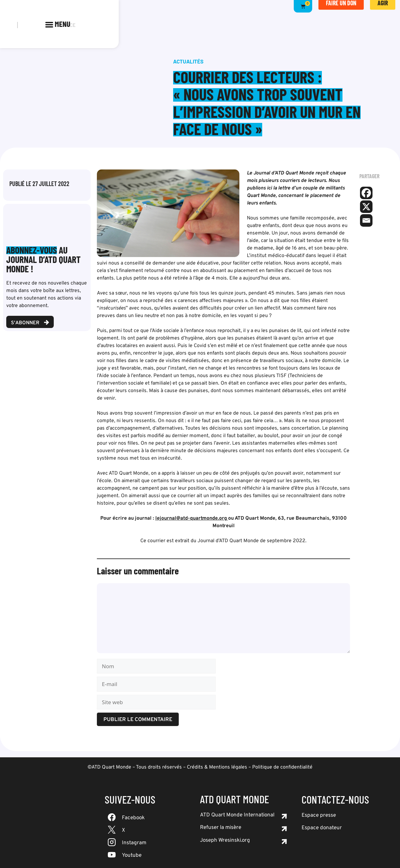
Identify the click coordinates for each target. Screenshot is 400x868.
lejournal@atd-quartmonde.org (192, 518)
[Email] (366, 220)
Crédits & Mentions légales (217, 767)
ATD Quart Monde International (237, 815)
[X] (366, 207)
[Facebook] (366, 193)
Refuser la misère (221, 828)
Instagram (134, 843)
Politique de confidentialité (282, 767)
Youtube (132, 855)
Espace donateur (322, 828)
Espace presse (319, 815)
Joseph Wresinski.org (225, 840)
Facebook (133, 818)
